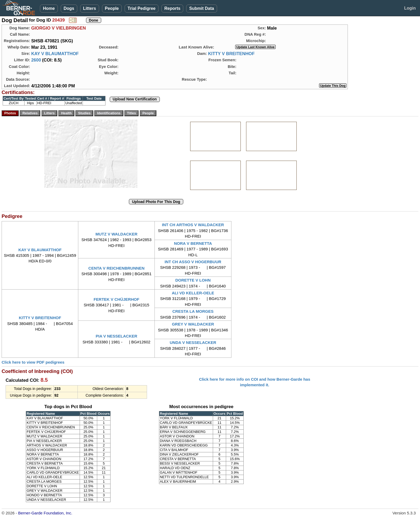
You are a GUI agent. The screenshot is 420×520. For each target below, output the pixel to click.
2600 (36, 60)
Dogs (69, 8)
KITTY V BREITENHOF (231, 54)
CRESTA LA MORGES (193, 311)
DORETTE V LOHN (193, 280)
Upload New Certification (135, 99)
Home (49, 8)
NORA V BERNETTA (193, 243)
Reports (172, 8)
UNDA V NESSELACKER (193, 342)
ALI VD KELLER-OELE (193, 293)
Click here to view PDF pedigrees (33, 362)
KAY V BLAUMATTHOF (55, 54)
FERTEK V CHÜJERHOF (116, 299)
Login (410, 8)
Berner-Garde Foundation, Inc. (45, 513)
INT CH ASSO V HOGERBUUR (193, 262)
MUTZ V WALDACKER (117, 234)
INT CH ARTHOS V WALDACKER (193, 225)
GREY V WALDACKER (193, 324)
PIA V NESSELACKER (116, 336)
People (112, 8)
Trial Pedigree (142, 8)
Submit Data (201, 8)
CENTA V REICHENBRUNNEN (117, 268)
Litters (90, 8)
